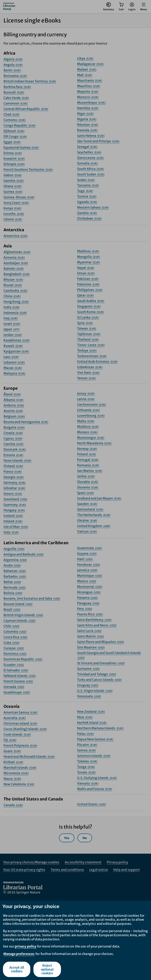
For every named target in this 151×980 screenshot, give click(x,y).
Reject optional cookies (47, 969)
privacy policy (25, 946)
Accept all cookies (17, 969)
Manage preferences (19, 954)
